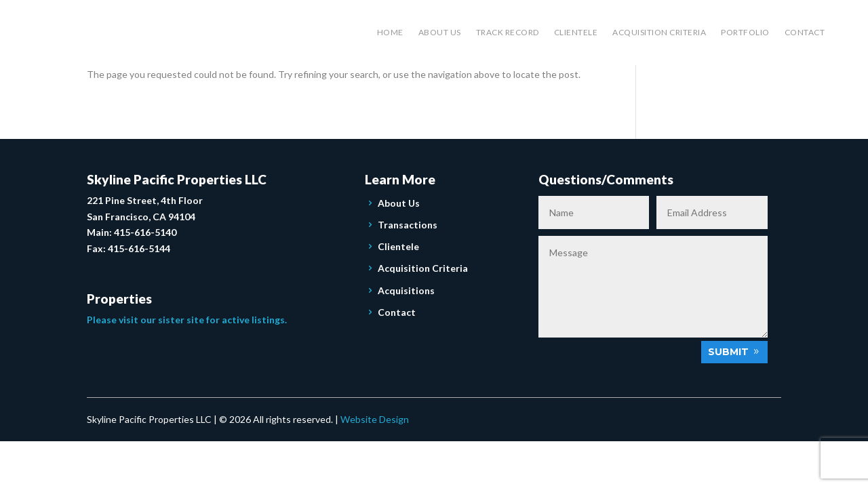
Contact (805, 32)
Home (390, 32)
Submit (728, 352)
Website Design (375, 419)
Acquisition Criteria (659, 32)
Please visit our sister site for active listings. (187, 320)
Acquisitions (406, 290)
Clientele (576, 32)
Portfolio (745, 32)
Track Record (508, 32)
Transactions (408, 225)
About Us (440, 32)
